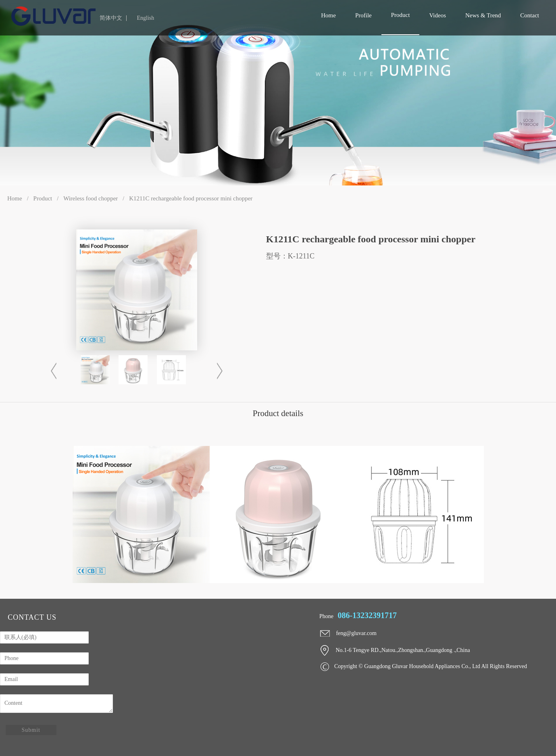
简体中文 (111, 18)
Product (43, 198)
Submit (31, 730)
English (145, 18)
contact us (32, 617)
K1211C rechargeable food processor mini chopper (191, 198)
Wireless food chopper (91, 198)
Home (15, 198)
